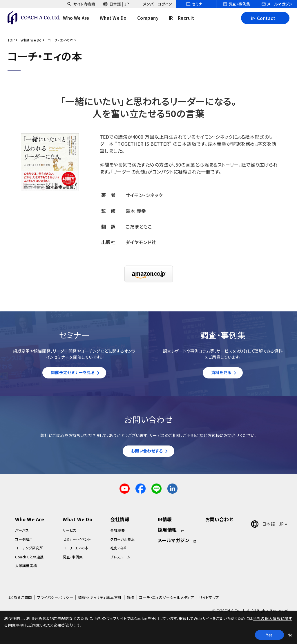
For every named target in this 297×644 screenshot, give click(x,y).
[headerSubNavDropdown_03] (154, 4)
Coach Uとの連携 (29, 559)
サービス (69, 533)
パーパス (22, 533)
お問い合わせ (219, 522)
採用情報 (167, 533)
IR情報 (165, 522)
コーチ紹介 (24, 542)
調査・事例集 (73, 559)
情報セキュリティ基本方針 (100, 600)
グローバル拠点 (122, 542)
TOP (11, 40)
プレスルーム (120, 559)
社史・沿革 (118, 551)
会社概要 (117, 533)
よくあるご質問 (20, 600)
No (290, 635)
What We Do (31, 40)
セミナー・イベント (77, 542)
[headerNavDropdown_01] (80, 18)
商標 (130, 600)
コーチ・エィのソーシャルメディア (166, 600)
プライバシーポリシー (55, 600)
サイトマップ (209, 600)
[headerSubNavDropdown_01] (81, 4)
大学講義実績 (26, 568)
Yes (269, 635)
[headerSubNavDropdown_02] (116, 4)
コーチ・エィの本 (60, 40)
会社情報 (120, 522)
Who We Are (30, 522)
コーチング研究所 (29, 551)
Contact (263, 18)
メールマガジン (174, 543)
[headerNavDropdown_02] (117, 18)
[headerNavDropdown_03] (152, 18)
